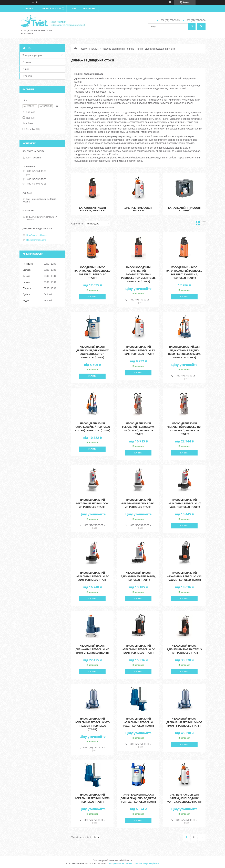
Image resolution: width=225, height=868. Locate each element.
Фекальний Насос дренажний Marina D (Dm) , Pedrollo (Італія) (138, 576)
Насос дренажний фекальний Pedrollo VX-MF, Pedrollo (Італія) (92, 503)
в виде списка (204, 224)
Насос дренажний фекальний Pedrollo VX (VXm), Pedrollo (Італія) (184, 503)
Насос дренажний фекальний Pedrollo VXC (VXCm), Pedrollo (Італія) (184, 576)
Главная (28, 8)
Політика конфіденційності (146, 863)
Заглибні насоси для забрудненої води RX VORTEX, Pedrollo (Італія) (184, 798)
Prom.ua (128, 860)
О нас (73, 8)
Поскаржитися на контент (120, 863)
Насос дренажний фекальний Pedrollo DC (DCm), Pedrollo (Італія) (138, 649)
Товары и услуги (50, 8)
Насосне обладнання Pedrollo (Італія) (122, 49)
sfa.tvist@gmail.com (36, 240)
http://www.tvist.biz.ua (37, 235)
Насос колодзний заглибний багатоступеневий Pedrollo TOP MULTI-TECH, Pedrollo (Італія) (138, 274)
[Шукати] (192, 27)
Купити (93, 297)
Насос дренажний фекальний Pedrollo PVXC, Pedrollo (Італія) (139, 722)
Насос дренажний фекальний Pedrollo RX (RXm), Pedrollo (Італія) (138, 350)
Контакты (89, 8)
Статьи (27, 62)
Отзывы (27, 76)
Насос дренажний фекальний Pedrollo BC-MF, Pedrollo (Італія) (139, 503)
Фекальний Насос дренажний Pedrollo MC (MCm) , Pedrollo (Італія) (92, 649)
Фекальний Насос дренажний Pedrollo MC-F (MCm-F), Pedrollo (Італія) (184, 722)
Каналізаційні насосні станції (184, 209)
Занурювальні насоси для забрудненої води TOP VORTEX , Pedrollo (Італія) (139, 798)
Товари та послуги (89, 49)
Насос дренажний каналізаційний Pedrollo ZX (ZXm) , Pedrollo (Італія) (92, 427)
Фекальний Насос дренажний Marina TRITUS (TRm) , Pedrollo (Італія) (184, 649)
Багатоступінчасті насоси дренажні (92, 209)
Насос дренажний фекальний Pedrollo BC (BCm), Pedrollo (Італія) (93, 576)
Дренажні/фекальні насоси (138, 209)
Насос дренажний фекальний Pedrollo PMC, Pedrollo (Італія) (92, 798)
